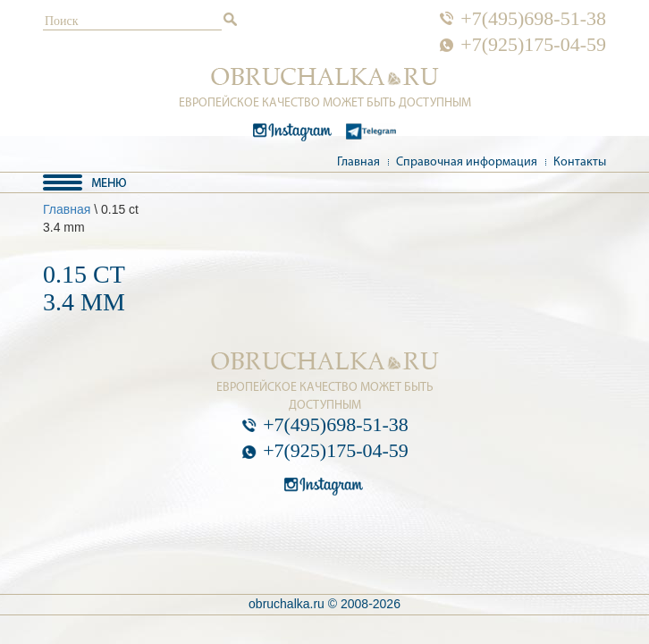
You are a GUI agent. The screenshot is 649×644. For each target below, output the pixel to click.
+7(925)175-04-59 (533, 45)
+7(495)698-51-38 (533, 19)
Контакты (580, 162)
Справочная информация (467, 162)
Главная (358, 162)
